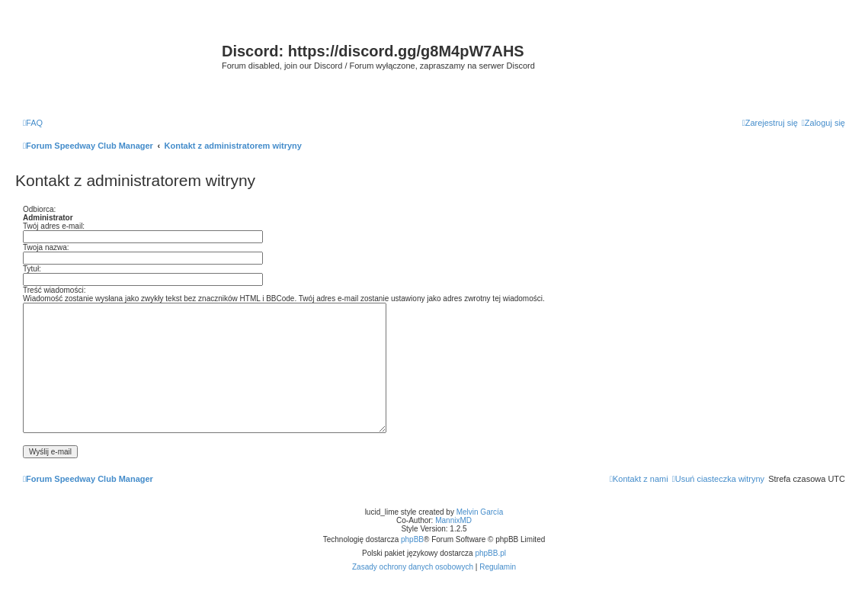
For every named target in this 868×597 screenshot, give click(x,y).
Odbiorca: (39, 209)
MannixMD (453, 520)
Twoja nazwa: (46, 247)
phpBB (412, 539)
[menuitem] (33, 123)
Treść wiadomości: (54, 290)
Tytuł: (32, 269)
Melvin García (480, 512)
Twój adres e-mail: (54, 226)
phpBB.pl (490, 553)
